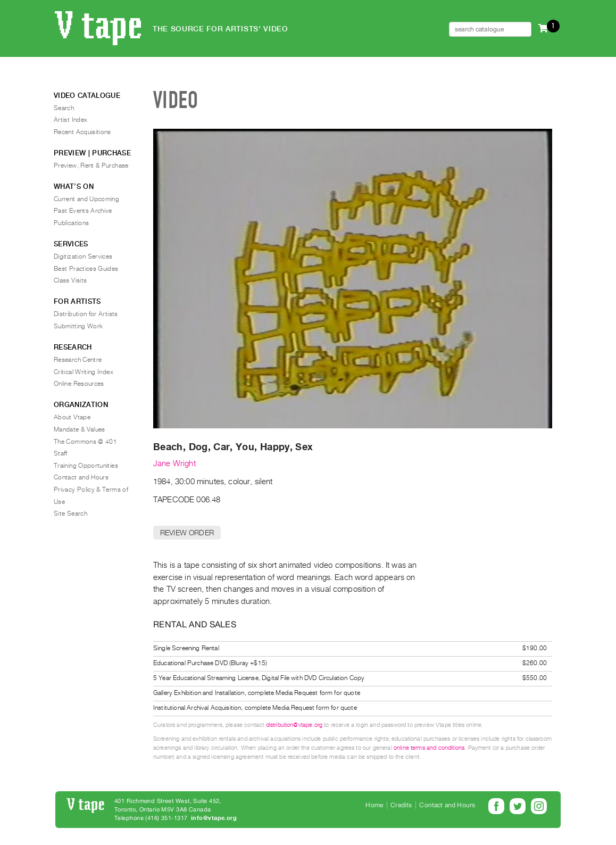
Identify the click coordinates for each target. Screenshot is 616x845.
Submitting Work (78, 326)
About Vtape (72, 417)
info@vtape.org (214, 818)
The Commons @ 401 (85, 442)
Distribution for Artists (86, 314)
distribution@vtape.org (294, 725)
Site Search (70, 513)
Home (374, 805)
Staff (61, 453)
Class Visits (70, 280)
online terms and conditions (429, 748)
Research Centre (78, 360)
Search (64, 108)
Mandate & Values (80, 429)
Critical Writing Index (84, 372)
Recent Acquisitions (82, 132)
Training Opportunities (86, 466)
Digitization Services (83, 256)
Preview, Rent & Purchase (91, 165)
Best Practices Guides (86, 269)
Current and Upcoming (86, 199)
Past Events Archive (83, 211)
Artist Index (70, 120)
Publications (71, 223)
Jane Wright (174, 463)
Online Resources (79, 384)
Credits (401, 805)
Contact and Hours (81, 477)
